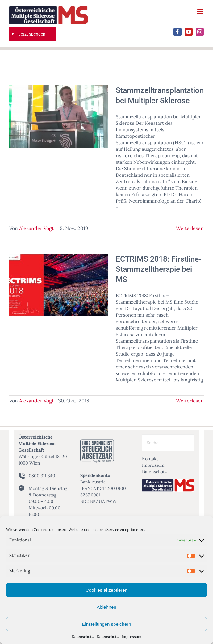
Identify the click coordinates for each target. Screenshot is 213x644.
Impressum (132, 636)
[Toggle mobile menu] (200, 12)
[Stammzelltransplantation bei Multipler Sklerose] (59, 116)
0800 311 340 (42, 476)
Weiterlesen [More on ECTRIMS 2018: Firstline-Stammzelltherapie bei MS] (190, 401)
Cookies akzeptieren (106, 590)
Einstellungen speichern (106, 624)
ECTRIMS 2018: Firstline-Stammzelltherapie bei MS (159, 269)
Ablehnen (106, 607)
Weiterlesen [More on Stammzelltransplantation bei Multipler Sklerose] (190, 228)
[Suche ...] (168, 443)
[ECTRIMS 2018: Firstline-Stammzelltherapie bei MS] (59, 285)
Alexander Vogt (36, 228)
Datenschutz (83, 636)
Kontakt (150, 459)
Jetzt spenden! (32, 34)
